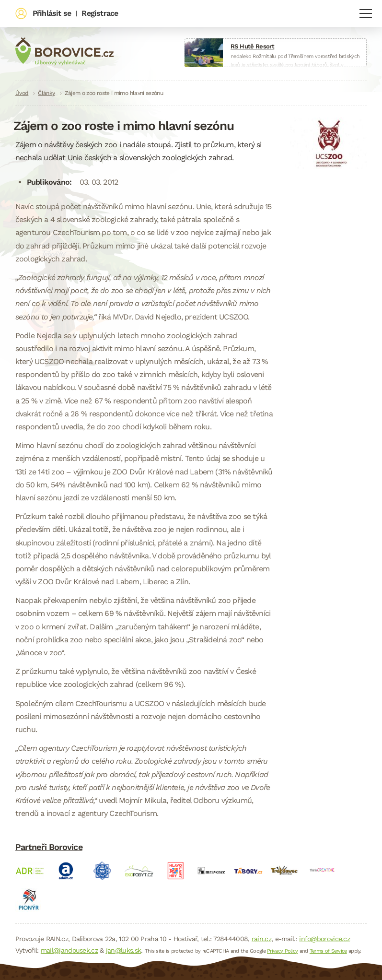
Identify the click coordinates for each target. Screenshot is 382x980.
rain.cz (261, 939)
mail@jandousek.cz (69, 950)
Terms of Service (328, 951)
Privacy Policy (282, 951)
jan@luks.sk (123, 950)
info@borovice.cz (324, 939)
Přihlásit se (52, 13)
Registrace (100, 13)
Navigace (366, 13)
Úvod (22, 93)
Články (46, 93)
